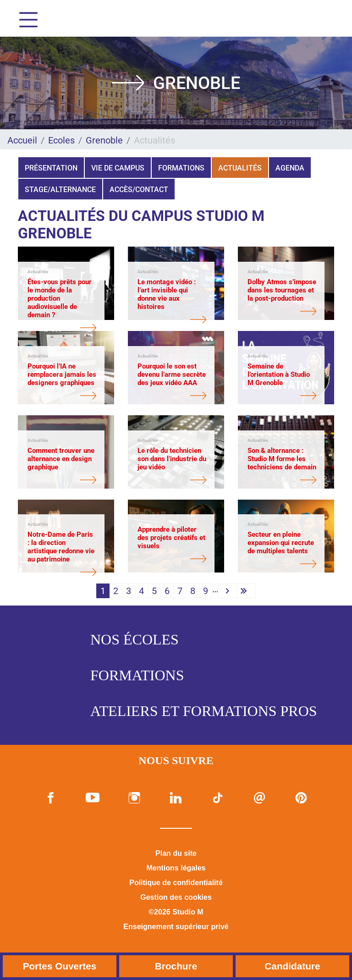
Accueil (22, 140)
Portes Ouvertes (60, 966)
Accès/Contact (139, 190)
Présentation (51, 168)
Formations (181, 168)
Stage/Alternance (60, 190)
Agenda (290, 168)
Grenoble (104, 140)
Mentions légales (176, 868)
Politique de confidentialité (176, 883)
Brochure (176, 966)
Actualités (240, 168)
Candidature (292, 966)
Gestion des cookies (176, 897)
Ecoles (61, 140)
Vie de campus (118, 168)
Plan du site (176, 853)
